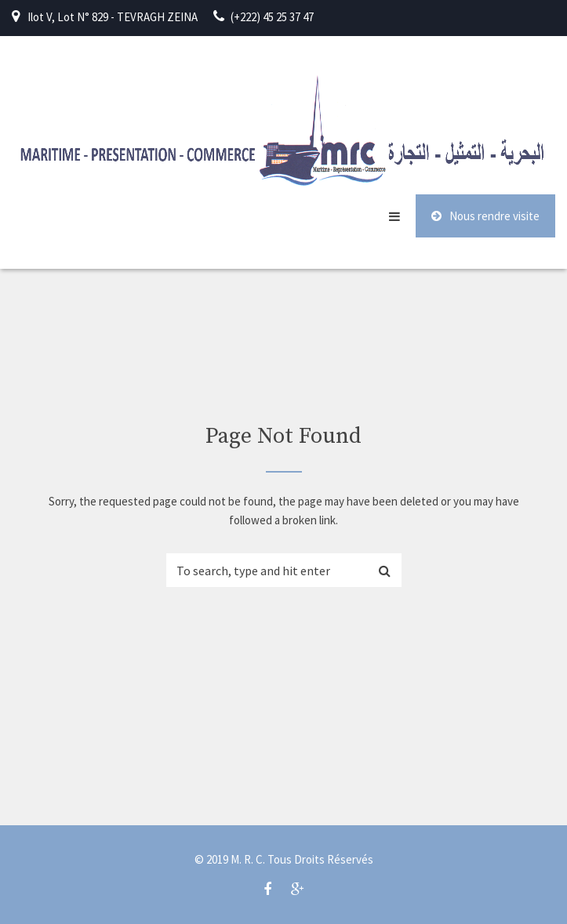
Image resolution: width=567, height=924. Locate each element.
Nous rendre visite (485, 216)
